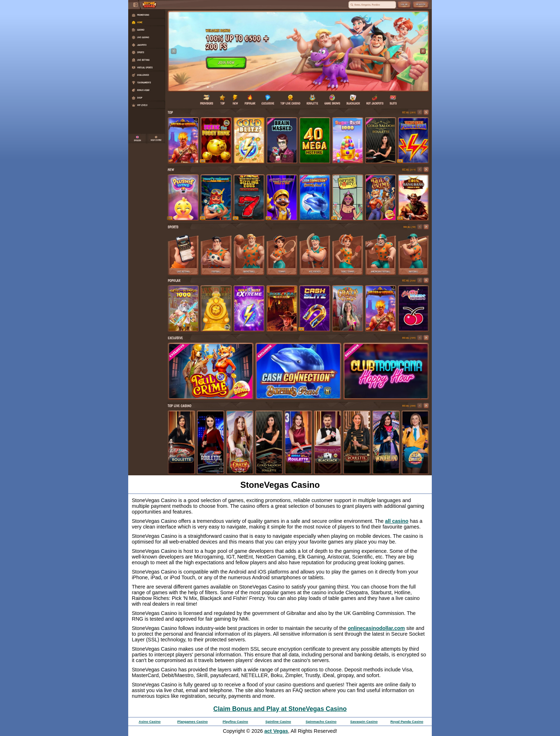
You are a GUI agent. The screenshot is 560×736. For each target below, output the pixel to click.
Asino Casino (149, 722)
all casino (397, 521)
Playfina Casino (235, 722)
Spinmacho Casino (321, 722)
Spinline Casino (278, 722)
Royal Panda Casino (407, 722)
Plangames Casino (192, 722)
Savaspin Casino (364, 722)
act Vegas (276, 731)
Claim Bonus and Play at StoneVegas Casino (280, 709)
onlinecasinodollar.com (376, 628)
